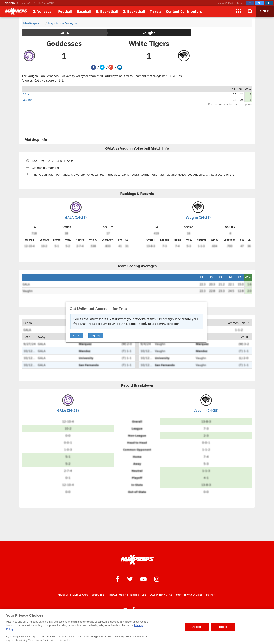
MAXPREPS (12, 3)
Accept (197, 627)
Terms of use (138, 595)
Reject (223, 627)
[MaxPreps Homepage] (137, 560)
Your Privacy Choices (189, 595)
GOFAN (26, 3)
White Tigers (149, 43)
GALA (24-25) (76, 217)
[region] (137, 627)
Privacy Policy (117, 595)
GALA (64, 33)
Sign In (76, 335)
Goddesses (64, 43)
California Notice (161, 595)
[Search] (250, 11)
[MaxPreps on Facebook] (250, 3)
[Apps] (239, 11)
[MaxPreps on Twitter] (260, 3)
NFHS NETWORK (44, 3)
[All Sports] (208, 11)
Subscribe (98, 595)
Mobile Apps (80, 595)
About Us (63, 595)
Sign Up (96, 335)
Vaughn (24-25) (198, 217)
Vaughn (149, 33)
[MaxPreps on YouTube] (143, 579)
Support (211, 595)
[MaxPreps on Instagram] (269, 3)
